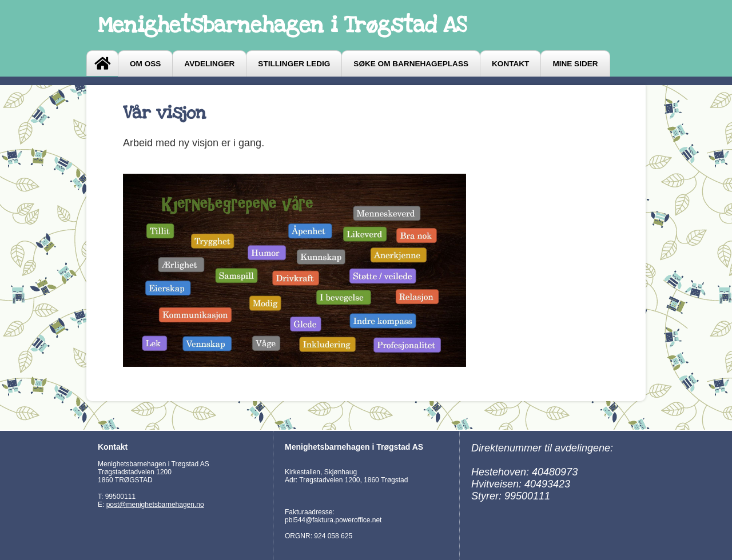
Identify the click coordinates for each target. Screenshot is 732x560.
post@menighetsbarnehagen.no (155, 505)
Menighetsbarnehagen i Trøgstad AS (282, 25)
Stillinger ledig (294, 64)
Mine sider (575, 64)
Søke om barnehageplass (411, 64)
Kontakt (510, 64)
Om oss (145, 64)
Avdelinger (209, 64)
